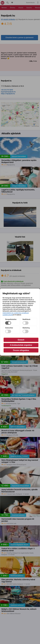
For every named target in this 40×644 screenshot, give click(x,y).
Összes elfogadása (21, 350)
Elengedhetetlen (11, 319)
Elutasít (21, 340)
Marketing (26, 328)
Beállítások (26, 319)
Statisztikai (9, 328)
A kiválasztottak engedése (21, 345)
